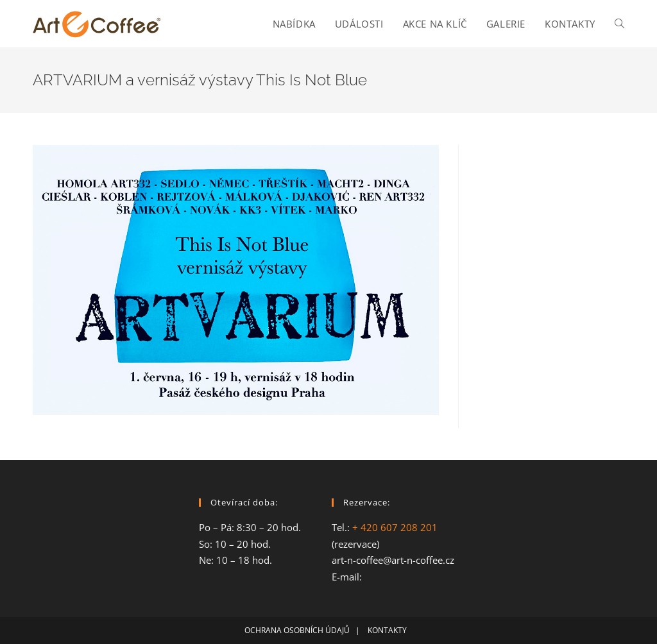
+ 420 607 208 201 (395, 527)
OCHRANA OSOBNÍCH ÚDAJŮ (297, 630)
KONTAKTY (390, 630)
